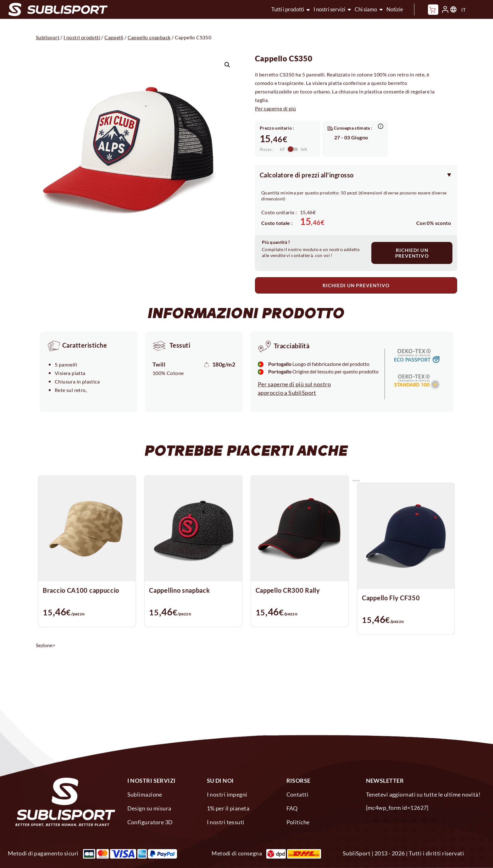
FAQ (292, 808)
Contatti (298, 794)
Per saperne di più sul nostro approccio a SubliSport (294, 388)
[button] (227, 65)
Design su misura (149, 808)
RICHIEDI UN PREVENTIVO (412, 253)
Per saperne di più (275, 108)
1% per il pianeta (228, 808)
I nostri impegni (227, 794)
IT (463, 10)
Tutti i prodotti (288, 9)
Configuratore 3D (150, 822)
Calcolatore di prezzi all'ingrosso (307, 175)
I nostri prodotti (82, 37)
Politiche (298, 822)
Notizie (395, 9)
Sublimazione (145, 794)
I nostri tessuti (226, 822)
